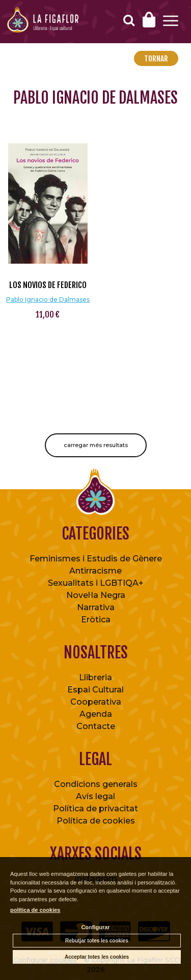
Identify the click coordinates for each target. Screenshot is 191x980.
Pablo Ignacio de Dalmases (48, 299)
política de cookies (35, 910)
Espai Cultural (95, 690)
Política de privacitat (95, 809)
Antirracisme (95, 571)
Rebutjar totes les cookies (97, 941)
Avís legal (95, 796)
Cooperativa (96, 702)
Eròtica (96, 620)
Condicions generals (96, 784)
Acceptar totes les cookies (97, 957)
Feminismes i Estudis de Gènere (96, 559)
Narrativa (96, 607)
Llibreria (95, 677)
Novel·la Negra (96, 595)
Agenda (96, 714)
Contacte (96, 726)
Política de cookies (96, 821)
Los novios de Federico (48, 285)
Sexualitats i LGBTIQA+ (96, 583)
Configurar (95, 927)
